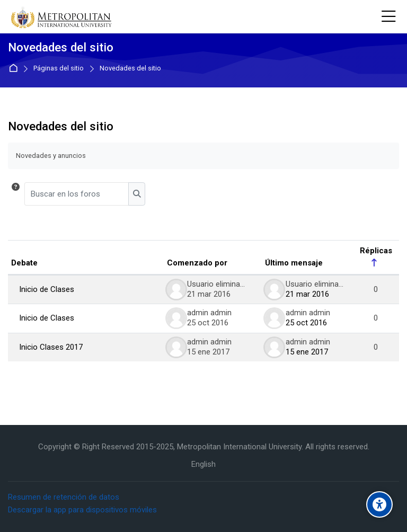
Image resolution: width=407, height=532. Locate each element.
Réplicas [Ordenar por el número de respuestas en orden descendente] (376, 251)
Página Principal (15, 69)
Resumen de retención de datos (64, 497)
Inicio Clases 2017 (51, 347)
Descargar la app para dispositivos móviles (82, 510)
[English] (203, 464)
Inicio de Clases (47, 289)
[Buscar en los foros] (77, 194)
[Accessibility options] (379, 504)
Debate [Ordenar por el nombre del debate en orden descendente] (24, 263)
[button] (16, 194)
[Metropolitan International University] (62, 17)
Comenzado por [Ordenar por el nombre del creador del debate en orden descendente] (197, 263)
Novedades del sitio (130, 69)
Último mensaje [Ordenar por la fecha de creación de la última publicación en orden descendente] (294, 263)
